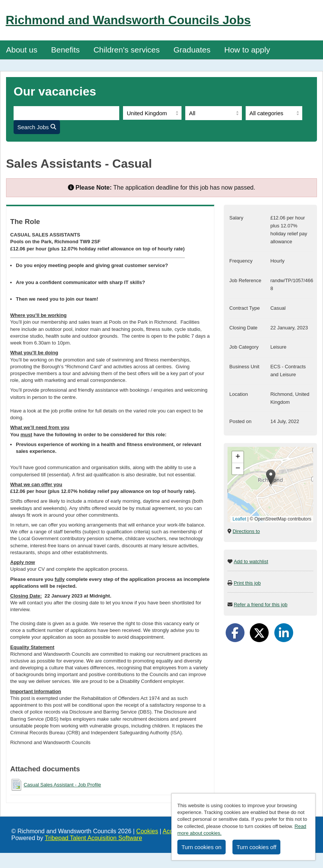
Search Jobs (37, 127)
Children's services (127, 50)
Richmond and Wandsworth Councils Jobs (128, 20)
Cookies (147, 831)
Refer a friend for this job (260, 605)
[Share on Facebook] (235, 633)
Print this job (247, 583)
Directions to (246, 531)
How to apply (247, 50)
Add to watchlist (251, 561)
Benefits (65, 50)
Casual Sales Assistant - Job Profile (62, 785)
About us (22, 50)
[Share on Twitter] (259, 633)
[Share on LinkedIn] (284, 633)
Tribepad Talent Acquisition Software (94, 838)
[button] (271, 477)
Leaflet (239, 519)
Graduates (192, 50)
